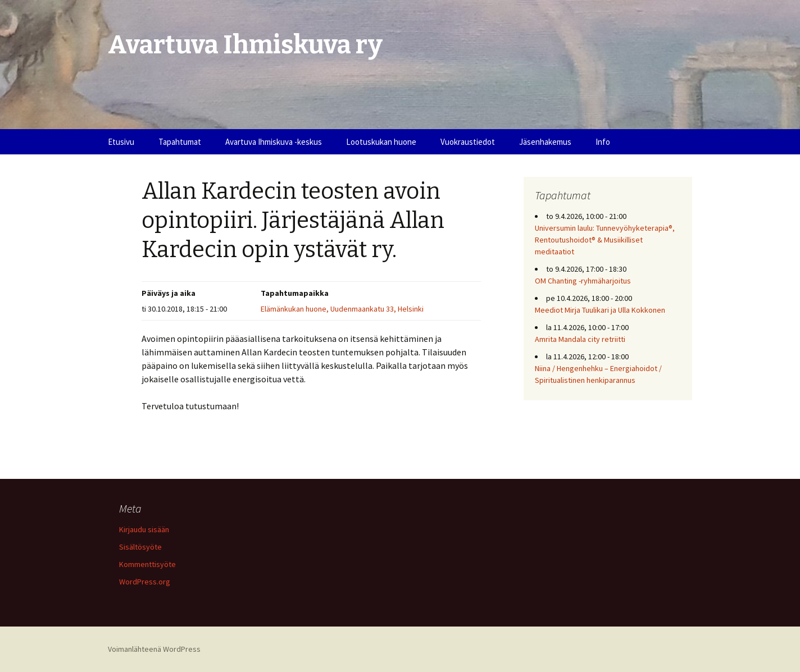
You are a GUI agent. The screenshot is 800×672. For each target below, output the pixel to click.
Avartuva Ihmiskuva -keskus (274, 142)
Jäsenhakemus (545, 142)
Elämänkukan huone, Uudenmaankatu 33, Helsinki (342, 309)
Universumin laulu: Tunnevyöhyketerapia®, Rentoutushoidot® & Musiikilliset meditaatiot (605, 240)
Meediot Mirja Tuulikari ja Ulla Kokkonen (600, 310)
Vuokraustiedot (468, 142)
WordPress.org (145, 582)
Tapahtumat (180, 142)
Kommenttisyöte (147, 564)
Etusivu (121, 142)
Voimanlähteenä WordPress (154, 649)
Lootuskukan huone (381, 142)
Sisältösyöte (140, 547)
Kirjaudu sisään (144, 529)
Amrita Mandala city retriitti (580, 339)
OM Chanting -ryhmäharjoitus (583, 281)
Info (603, 142)
